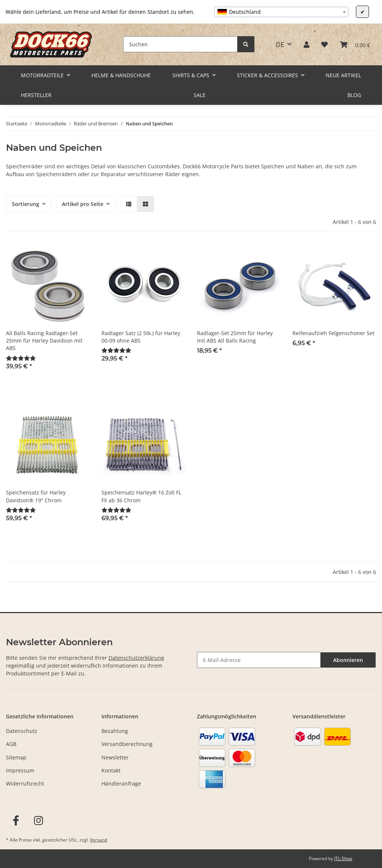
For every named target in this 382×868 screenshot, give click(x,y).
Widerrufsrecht (25, 783)
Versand (98, 840)
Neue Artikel (343, 75)
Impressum (20, 770)
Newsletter (115, 757)
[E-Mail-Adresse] (259, 660)
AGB (11, 744)
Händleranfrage (121, 783)
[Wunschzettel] (325, 44)
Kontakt (111, 770)
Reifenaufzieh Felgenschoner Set (334, 333)
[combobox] (281, 12)
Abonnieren (348, 660)
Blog (354, 95)
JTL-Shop (343, 858)
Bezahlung (115, 731)
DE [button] (280, 44)
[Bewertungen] (21, 358)
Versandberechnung (127, 744)
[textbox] (281, 12)
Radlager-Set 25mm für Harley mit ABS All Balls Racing (235, 337)
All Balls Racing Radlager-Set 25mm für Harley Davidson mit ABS (44, 341)
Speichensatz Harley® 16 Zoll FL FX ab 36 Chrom (141, 496)
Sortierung (26, 204)
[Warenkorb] (355, 44)
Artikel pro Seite (83, 204)
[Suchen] (180, 44)
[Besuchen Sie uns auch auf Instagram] (39, 821)
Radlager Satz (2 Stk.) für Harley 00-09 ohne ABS (141, 337)
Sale (200, 95)
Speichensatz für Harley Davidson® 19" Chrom (36, 496)
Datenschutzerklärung (136, 658)
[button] (306, 44)
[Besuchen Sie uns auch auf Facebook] (16, 821)
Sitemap (16, 757)
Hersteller (36, 95)
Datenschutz (22, 731)
